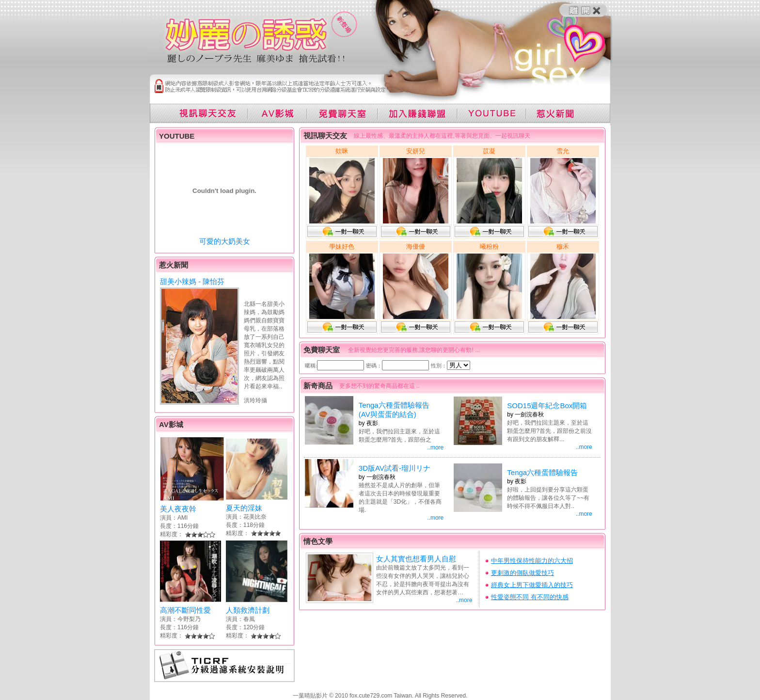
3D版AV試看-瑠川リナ (395, 468)
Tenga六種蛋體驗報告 (542, 472)
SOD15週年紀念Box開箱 (547, 406)
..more (435, 447)
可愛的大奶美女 (225, 241)
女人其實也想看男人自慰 (416, 559)
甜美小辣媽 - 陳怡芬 (192, 281)
